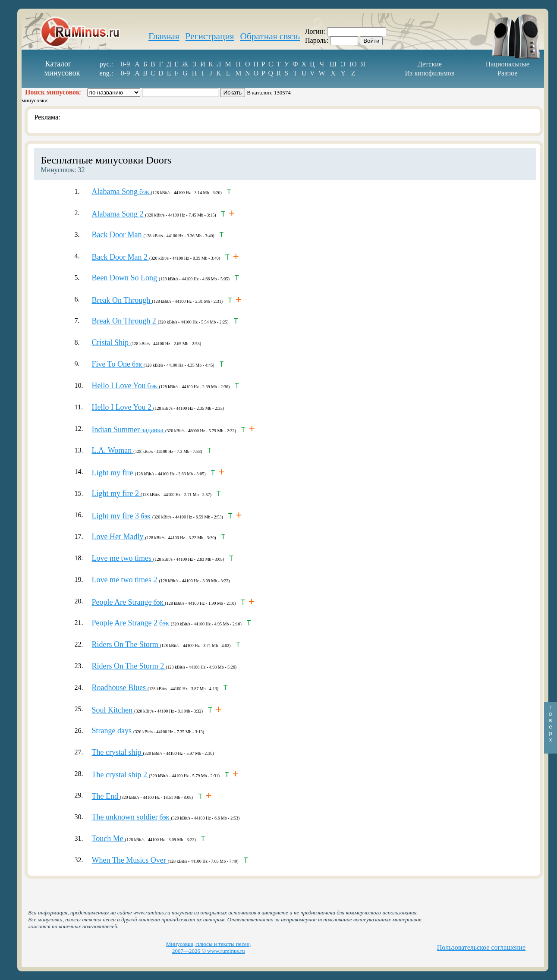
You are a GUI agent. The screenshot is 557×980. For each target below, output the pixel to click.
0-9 (125, 64)
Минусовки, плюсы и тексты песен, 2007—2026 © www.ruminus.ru (209, 947)
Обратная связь (270, 36)
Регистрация (210, 36)
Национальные (508, 64)
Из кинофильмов (430, 73)
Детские (430, 64)
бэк (121, 192)
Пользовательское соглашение (481, 947)
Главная (164, 36)
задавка (129, 430)
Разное (507, 73)
